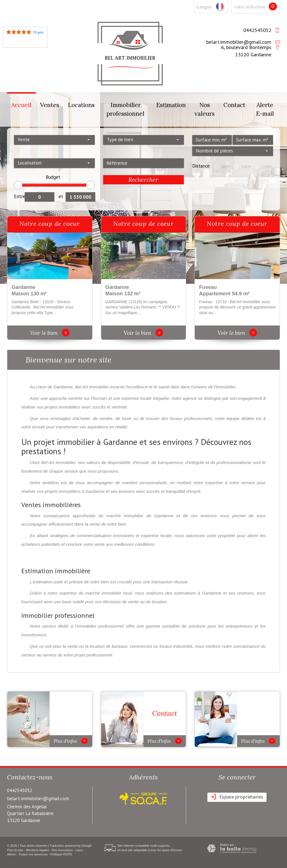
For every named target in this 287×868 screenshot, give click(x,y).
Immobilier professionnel (125, 109)
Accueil (21, 105)
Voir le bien (50, 333)
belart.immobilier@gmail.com (239, 42)
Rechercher (143, 180)
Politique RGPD (61, 854)
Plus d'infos (71, 741)
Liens (79, 850)
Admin (11, 854)
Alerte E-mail (265, 109)
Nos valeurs (205, 109)
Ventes (50, 105)
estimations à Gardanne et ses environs (214, 593)
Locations (81, 105)
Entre (19, 196)
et (61, 196)
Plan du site (15, 850)
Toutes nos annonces (33, 854)
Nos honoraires (62, 850)
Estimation (171, 105)
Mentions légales (38, 850)
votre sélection (250, 7)
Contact (234, 105)
